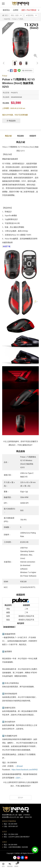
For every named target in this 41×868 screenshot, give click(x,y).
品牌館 (16, 10)
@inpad (20, 766)
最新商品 (6, 10)
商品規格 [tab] (20, 136)
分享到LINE (19, 71)
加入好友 (35, 850)
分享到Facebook (11, 71)
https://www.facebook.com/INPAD (25, 770)
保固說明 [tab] (33, 136)
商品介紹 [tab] (8, 136)
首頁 (6, 15)
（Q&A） (18, 778)
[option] (20, 41)
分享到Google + (15, 71)
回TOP (21, 798)
